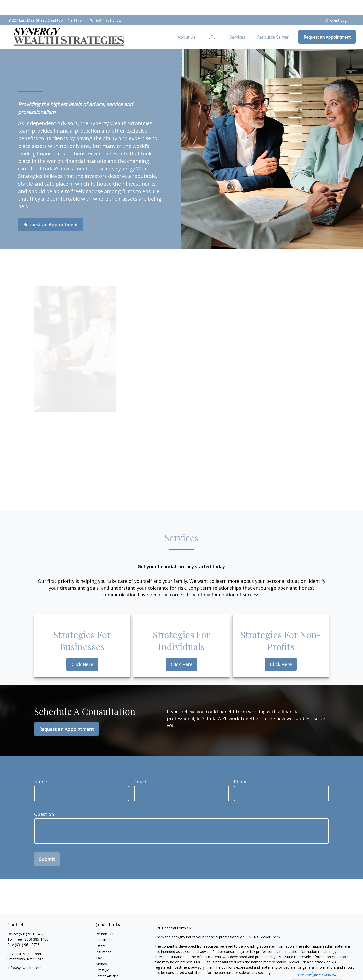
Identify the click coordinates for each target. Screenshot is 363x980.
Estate (101, 931)
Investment (105, 925)
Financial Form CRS (178, 913)
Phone (241, 767)
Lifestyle (102, 955)
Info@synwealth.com (24, 953)
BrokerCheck (270, 922)
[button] (187, 22)
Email (140, 767)
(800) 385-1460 (36, 924)
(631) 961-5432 (105, 5)
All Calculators (107, 973)
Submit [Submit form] (47, 844)
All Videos (103, 967)
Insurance (103, 937)
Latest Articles (107, 961)
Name (40, 767)
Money (101, 949)
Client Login (337, 5)
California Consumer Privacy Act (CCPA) (321, 967)
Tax (99, 943)
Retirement (105, 919)
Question (44, 799)
